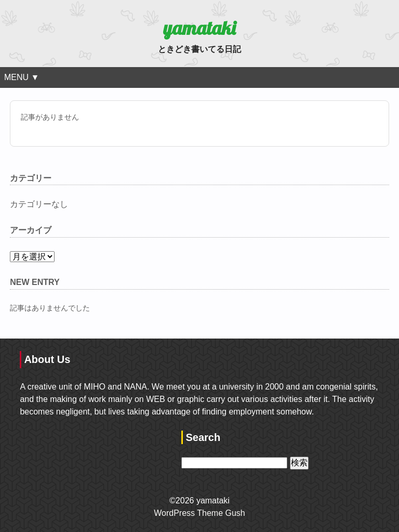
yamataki (199, 28)
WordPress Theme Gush (199, 513)
